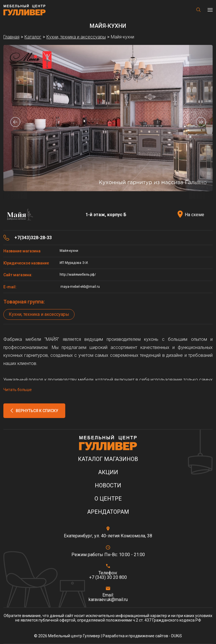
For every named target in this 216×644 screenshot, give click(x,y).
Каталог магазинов (108, 459)
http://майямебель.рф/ (78, 275)
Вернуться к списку (37, 411)
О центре (108, 499)
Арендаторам (108, 512)
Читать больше (18, 390)
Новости (108, 486)
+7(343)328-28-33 (33, 238)
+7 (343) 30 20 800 (108, 577)
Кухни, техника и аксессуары (39, 314)
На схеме (194, 215)
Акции (108, 472)
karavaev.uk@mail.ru (108, 600)
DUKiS (177, 636)
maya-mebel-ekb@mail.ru (80, 287)
